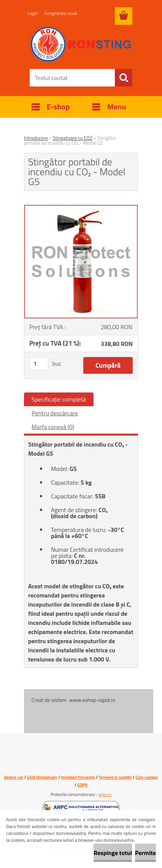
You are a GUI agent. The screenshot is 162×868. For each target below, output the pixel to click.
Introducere (36, 138)
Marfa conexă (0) (53, 427)
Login (33, 13)
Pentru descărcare (55, 413)
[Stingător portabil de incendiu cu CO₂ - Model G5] (81, 208)
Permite (145, 853)
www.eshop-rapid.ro (92, 700)
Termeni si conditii (115, 777)
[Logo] (81, 45)
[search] (124, 78)
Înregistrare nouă (61, 13)
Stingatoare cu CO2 (73, 138)
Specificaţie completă (59, 399)
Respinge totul (113, 853)
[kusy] (39, 364)
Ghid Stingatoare (42, 777)
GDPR (83, 785)
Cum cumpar (147, 777)
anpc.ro (105, 794)
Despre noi (13, 777)
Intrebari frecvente (78, 777)
